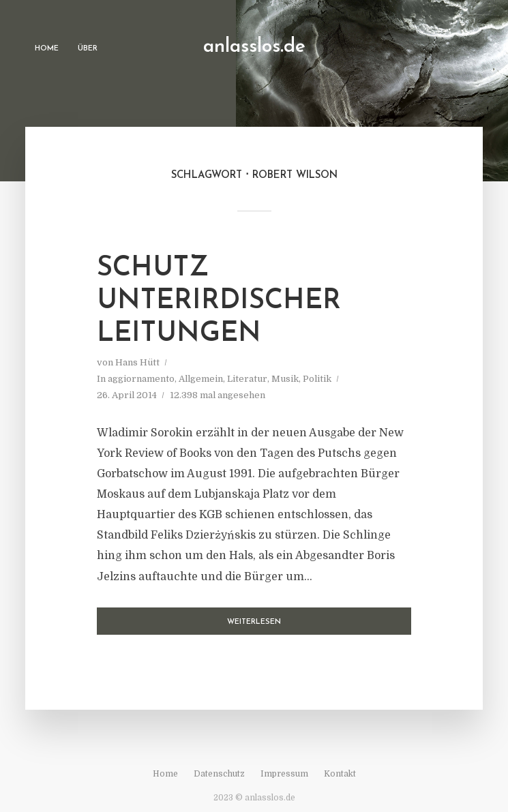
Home (47, 49)
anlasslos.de (254, 47)
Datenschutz (219, 774)
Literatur (247, 379)
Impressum (284, 774)
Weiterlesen (254, 622)
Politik (317, 379)
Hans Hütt (137, 362)
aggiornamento (141, 379)
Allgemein (201, 379)
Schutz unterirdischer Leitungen (219, 301)
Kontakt (340, 774)
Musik (285, 379)
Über (88, 49)
